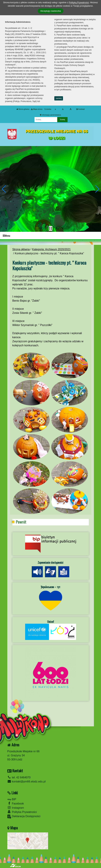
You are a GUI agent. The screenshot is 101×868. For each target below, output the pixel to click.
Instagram (16, 808)
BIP (12, 799)
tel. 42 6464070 (19, 777)
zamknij (59, 98)
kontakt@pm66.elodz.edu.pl (26, 782)
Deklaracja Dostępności (24, 817)
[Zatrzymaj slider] (51, 228)
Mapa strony (37, 109)
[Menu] (50, 236)
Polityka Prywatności (22, 812)
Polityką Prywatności (79, 2)
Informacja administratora (50, 115)
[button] (4, 189)
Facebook (16, 803)
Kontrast (80, 109)
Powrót (21, 522)
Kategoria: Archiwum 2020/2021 (51, 249)
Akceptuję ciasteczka (50, 11)
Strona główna (23, 109)
